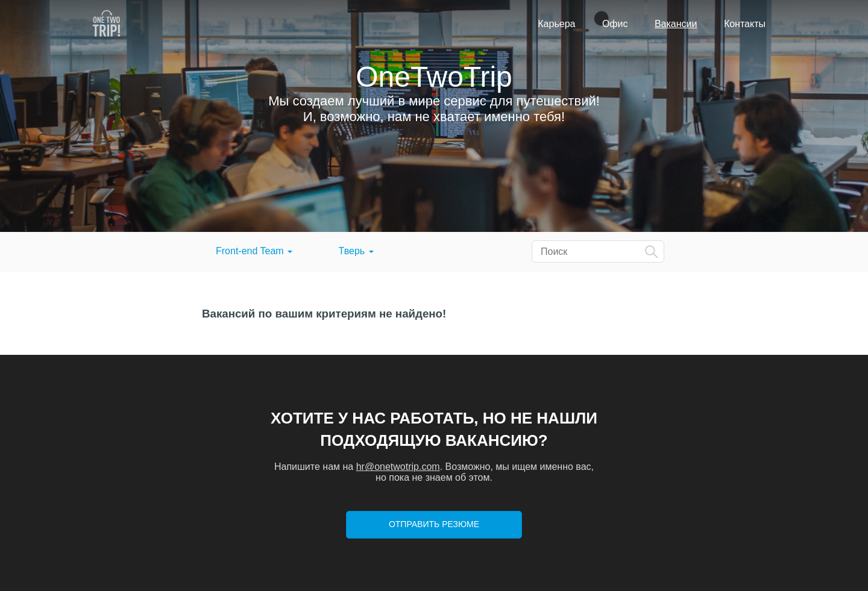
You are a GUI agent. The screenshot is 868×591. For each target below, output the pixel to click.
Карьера (556, 24)
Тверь (356, 251)
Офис (615, 24)
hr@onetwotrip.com (398, 467)
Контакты (745, 24)
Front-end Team (254, 251)
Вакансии (676, 24)
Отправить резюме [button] (434, 524)
